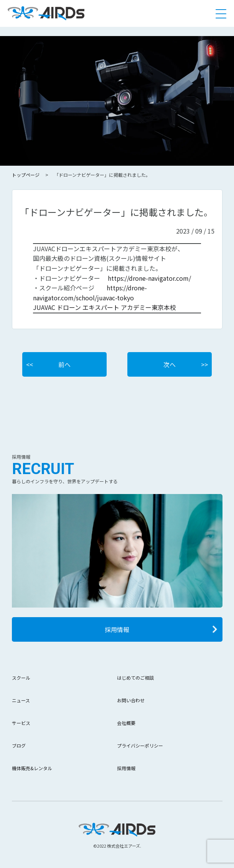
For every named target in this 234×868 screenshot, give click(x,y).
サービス (21, 723)
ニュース (21, 700)
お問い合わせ (131, 700)
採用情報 (117, 629)
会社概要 (126, 723)
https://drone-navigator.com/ (149, 278)
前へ (64, 364)
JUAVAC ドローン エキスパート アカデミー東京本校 (105, 307)
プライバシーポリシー (140, 745)
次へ (170, 364)
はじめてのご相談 (135, 678)
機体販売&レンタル (32, 768)
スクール (21, 678)
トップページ (26, 175)
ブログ (19, 745)
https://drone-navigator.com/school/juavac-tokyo (90, 293)
